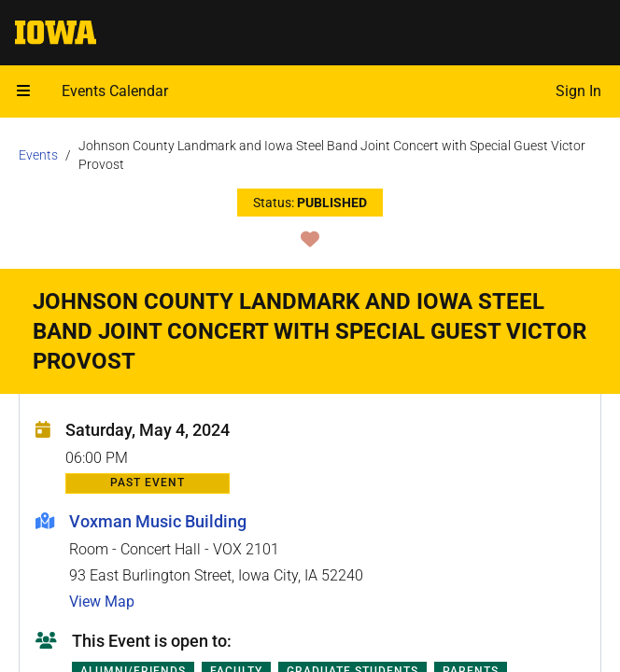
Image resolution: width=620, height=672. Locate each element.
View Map (102, 602)
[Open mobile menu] (23, 91)
